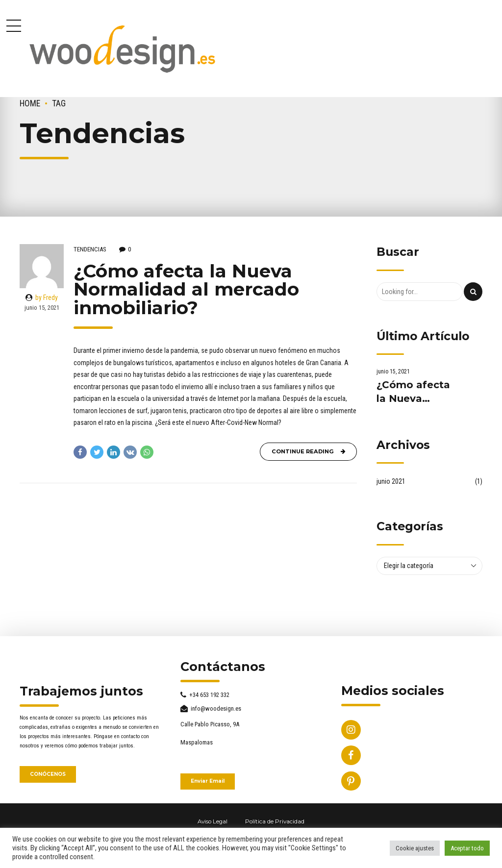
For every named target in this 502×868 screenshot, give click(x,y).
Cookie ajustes (415, 848)
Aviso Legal (213, 821)
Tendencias (90, 249)
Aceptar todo (467, 848)
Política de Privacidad (275, 821)
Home (30, 103)
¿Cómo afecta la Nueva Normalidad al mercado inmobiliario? (186, 289)
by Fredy (47, 298)
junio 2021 (391, 481)
